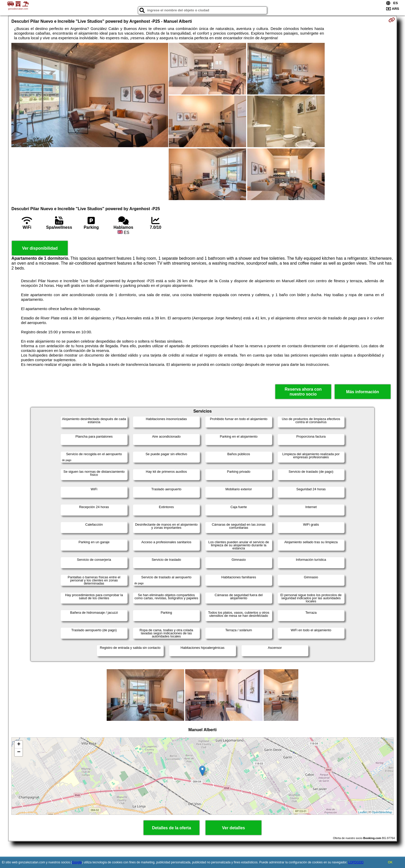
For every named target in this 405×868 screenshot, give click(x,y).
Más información (363, 392)
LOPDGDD (356, 862)
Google (77, 862)
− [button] (19, 752)
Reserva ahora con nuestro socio (303, 392)
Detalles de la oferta (171, 828)
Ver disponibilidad (40, 248)
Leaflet (363, 812)
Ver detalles (234, 828)
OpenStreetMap (382, 812)
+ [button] (19, 745)
